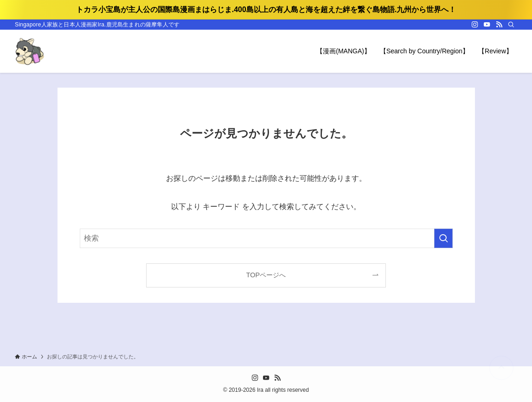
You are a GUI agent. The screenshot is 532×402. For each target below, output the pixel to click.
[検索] (511, 25)
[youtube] (487, 25)
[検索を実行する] (443, 238)
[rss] (499, 25)
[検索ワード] (266, 238)
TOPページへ (266, 275)
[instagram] (475, 25)
